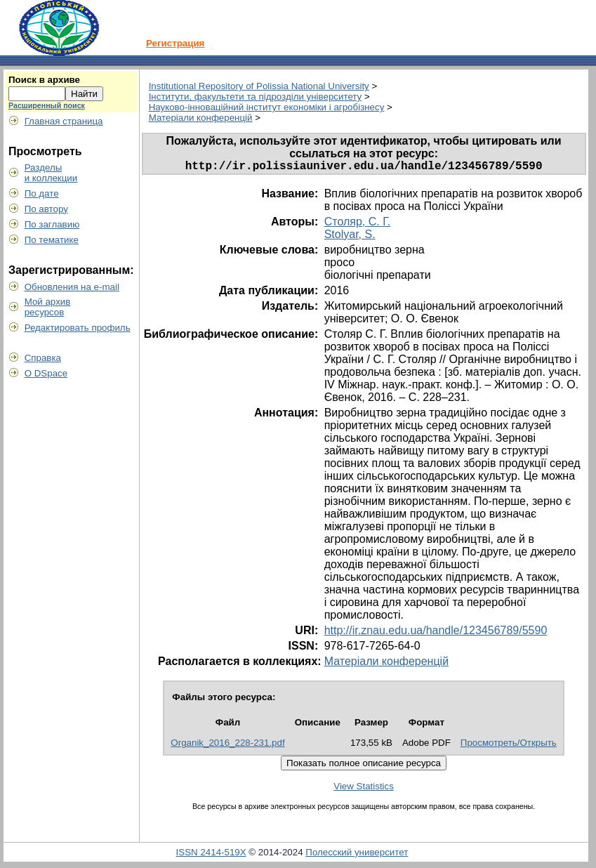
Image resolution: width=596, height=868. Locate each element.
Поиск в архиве (44, 80)
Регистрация (175, 43)
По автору (46, 209)
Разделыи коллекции (51, 173)
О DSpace (46, 373)
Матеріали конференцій (201, 118)
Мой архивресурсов (48, 307)
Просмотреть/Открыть (509, 745)
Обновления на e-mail (72, 287)
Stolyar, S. (350, 237)
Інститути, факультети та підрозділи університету (256, 97)
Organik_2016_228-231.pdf (227, 745)
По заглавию (52, 224)
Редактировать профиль (78, 328)
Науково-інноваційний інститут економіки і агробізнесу (267, 107)
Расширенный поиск (47, 105)
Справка (43, 358)
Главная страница (64, 121)
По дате (42, 193)
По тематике (52, 240)
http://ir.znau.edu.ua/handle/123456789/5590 (436, 633)
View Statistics (364, 789)
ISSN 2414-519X (211, 855)
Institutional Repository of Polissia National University (259, 86)
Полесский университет (357, 855)
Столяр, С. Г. (358, 224)
